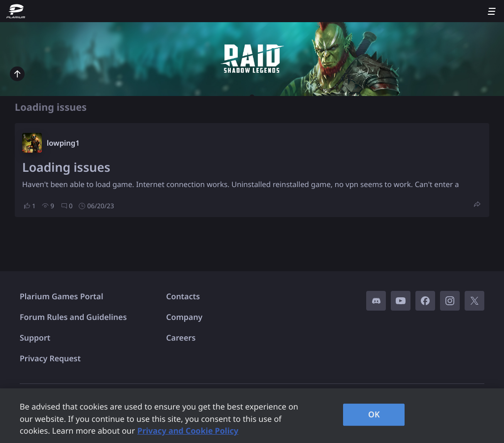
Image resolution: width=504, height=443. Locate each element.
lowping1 (63, 143)
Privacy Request (50, 358)
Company (185, 317)
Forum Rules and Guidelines (73, 317)
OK (374, 414)
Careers (181, 338)
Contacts (183, 296)
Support (35, 338)
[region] (252, 416)
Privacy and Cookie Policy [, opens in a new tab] (188, 431)
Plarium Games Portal (62, 296)
